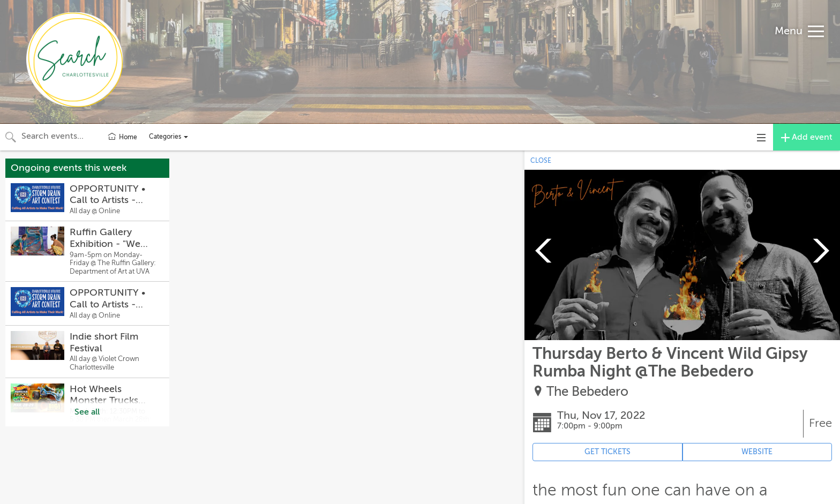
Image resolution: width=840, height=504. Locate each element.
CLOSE (541, 161)
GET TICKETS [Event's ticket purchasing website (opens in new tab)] (607, 452)
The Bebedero (587, 392)
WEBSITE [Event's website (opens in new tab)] (757, 452)
